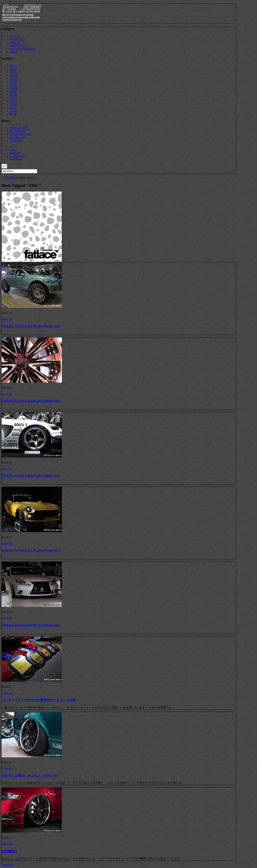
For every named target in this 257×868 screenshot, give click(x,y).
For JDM (10, 178)
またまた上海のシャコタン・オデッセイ (31, 776)
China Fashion (18, 39)
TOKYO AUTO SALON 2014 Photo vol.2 (31, 550)
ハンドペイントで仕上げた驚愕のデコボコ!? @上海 (39, 700)
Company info (18, 137)
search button (17, 156)
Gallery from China (21, 134)
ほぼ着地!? (9, 851)
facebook (15, 153)
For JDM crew (18, 131)
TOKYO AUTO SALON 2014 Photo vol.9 (31, 326)
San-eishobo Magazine (22, 49)
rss (11, 147)
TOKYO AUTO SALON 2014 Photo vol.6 (31, 401)
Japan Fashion (18, 45)
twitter (13, 150)
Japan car (15, 42)
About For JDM (19, 128)
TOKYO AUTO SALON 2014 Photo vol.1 (31, 625)
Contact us (16, 140)
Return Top (8, 865)
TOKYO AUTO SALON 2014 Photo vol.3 (31, 476)
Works (13, 52)
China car (15, 36)
